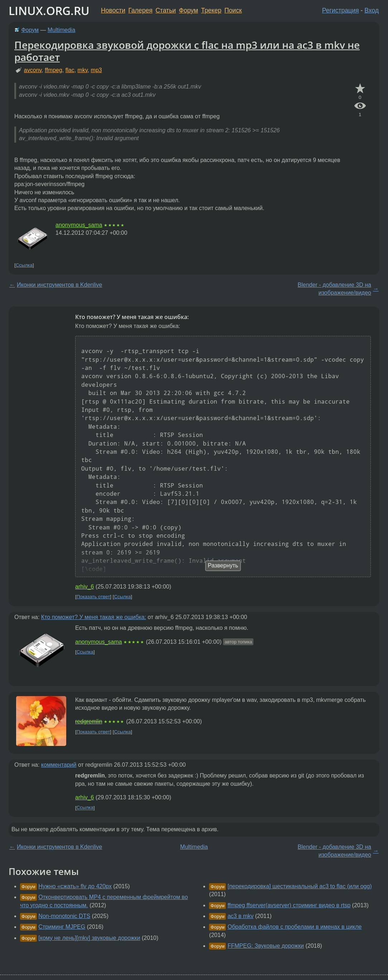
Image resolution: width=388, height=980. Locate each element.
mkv (83, 70)
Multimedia (61, 30)
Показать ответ (93, 597)
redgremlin (89, 721)
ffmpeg (54, 70)
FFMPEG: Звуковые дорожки (266, 946)
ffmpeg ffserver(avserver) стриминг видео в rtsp (289, 905)
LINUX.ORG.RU (49, 11)
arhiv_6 (84, 587)
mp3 (96, 70)
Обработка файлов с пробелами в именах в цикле (295, 927)
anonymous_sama (79, 225)
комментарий (59, 765)
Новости (113, 10)
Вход (372, 10)
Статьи (166, 10)
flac (70, 70)
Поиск (233, 10)
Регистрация (341, 10)
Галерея (140, 10)
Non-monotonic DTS (64, 916)
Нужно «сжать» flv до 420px (75, 886)
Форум (188, 10)
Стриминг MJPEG (62, 927)
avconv (33, 70)
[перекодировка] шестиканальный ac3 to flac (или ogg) (300, 886)
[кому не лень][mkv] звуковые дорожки (89, 938)
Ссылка (24, 265)
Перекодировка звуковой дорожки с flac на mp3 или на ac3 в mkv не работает (187, 51)
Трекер (211, 10)
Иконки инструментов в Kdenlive (59, 285)
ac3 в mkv (241, 916)
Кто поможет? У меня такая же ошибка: (94, 617)
